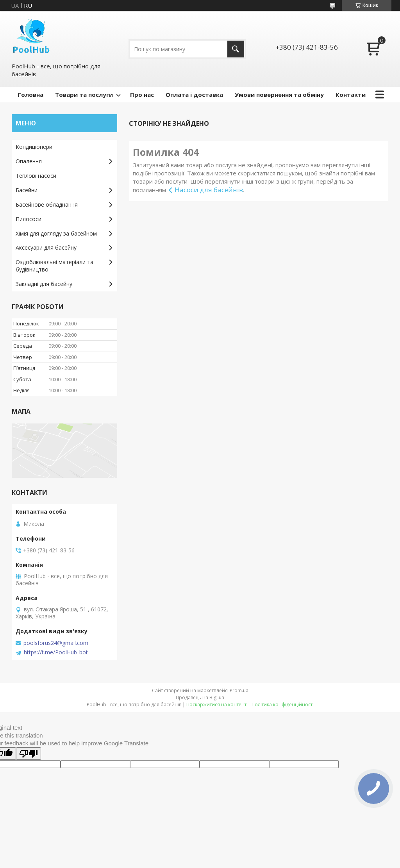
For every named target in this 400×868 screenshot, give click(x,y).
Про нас (142, 95)
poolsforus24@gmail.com (56, 643)
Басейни (27, 190)
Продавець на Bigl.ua (200, 697)
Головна (30, 95)
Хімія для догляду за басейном (56, 233)
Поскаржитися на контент (216, 705)
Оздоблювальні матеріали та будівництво (54, 266)
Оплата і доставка (194, 95)
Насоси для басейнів (209, 190)
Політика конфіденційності (283, 705)
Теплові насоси (36, 176)
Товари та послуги (84, 95)
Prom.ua (239, 690)
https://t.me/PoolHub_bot (56, 652)
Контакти (351, 95)
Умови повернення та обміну (279, 95)
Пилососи (29, 219)
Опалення (29, 161)
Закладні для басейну (44, 284)
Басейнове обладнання (47, 204)
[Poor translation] (29, 754)
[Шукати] (236, 49)
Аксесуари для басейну (46, 247)
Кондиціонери (34, 147)
